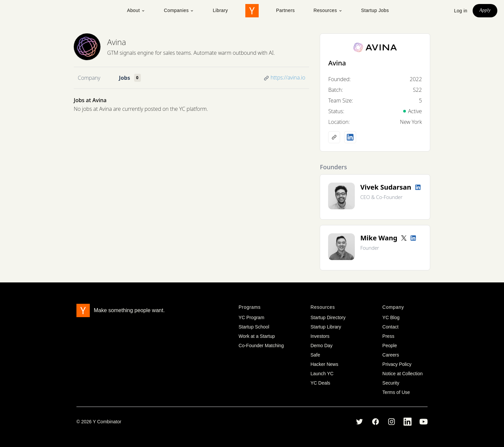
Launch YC (322, 374)
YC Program (251, 317)
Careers (391, 355)
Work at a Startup (257, 336)
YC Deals (320, 383)
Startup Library (326, 327)
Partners (285, 10)
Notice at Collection (403, 374)
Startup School (254, 327)
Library (220, 10)
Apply (485, 10)
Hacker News (324, 364)
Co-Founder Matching (261, 346)
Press (389, 336)
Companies (179, 10)
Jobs (124, 78)
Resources (328, 10)
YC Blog (391, 317)
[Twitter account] (404, 238)
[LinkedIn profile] (350, 137)
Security (391, 383)
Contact (391, 327)
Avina (117, 42)
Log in (461, 11)
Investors (320, 336)
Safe (315, 355)
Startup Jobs (375, 10)
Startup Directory (328, 317)
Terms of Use (396, 392)
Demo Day (321, 346)
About (136, 10)
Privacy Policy (397, 364)
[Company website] (334, 137)
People (390, 346)
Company (89, 78)
